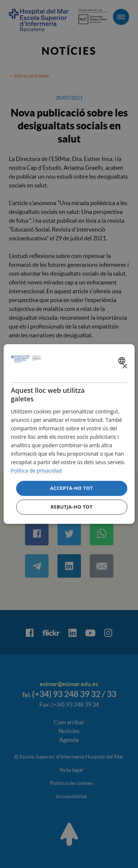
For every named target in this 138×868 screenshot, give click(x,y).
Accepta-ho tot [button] (71, 488)
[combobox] (123, 361)
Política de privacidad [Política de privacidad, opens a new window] (36, 471)
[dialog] (69, 434)
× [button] (125, 367)
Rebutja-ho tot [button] (71, 507)
